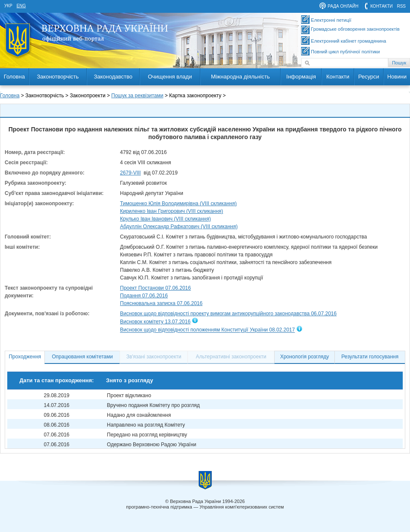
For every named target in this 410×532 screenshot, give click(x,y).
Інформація (301, 77)
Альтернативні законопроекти (231, 357)
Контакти (338, 77)
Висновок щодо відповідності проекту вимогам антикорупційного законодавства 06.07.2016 (228, 314)
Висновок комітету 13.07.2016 (155, 322)
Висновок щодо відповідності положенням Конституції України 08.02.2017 (207, 330)
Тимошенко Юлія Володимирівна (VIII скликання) (178, 203)
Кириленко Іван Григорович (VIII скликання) (171, 211)
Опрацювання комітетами (83, 357)
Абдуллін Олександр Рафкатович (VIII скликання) (179, 227)
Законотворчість (58, 77)
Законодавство (113, 77)
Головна (14, 77)
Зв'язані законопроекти (154, 357)
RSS (401, 6)
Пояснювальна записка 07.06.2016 (161, 303)
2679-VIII (130, 173)
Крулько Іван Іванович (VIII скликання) (165, 219)
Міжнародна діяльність (240, 77)
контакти (381, 6)
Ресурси (369, 77)
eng (21, 6)
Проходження (25, 357)
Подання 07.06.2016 (144, 296)
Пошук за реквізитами (138, 96)
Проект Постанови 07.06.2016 (155, 288)
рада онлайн (343, 6)
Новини (397, 77)
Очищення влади (170, 77)
